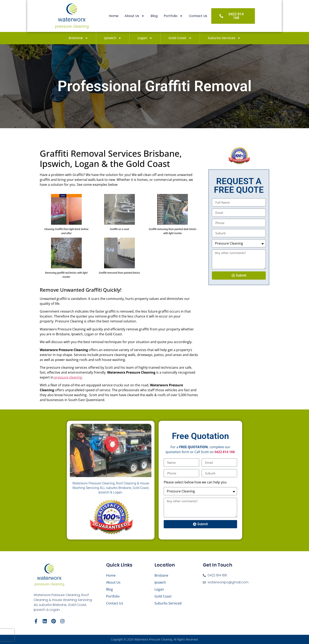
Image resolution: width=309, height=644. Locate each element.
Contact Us (206, 16)
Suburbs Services (224, 38)
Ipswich (113, 38)
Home (121, 16)
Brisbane (78, 38)
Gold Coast (180, 38)
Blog (162, 16)
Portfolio (181, 16)
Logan (145, 38)
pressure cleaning (68, 377)
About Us (142, 16)
